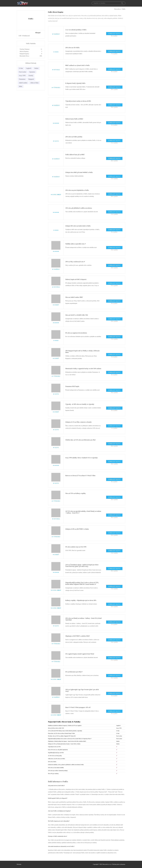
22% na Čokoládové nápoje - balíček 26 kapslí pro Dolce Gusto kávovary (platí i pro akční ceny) (82, 566)
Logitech (29, 68)
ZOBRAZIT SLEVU (114, 34)
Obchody (19, 864)
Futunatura (22, 79)
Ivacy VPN (22, 76)
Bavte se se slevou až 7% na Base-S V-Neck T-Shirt (80, 476)
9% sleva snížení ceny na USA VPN (76, 547)
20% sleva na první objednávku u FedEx (77, 190)
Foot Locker (23, 72)
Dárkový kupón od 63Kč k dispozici (76, 279)
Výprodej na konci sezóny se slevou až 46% (78, 101)
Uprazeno (32, 72)
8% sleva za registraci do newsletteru (76, 333)
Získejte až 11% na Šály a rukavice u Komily (78, 422)
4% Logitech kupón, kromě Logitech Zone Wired (80, 654)
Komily (31, 76)
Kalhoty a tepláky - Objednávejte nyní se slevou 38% (81, 600)
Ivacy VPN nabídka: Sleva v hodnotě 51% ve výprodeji (81, 458)
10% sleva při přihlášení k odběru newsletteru (79, 208)
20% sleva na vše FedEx (72, 48)
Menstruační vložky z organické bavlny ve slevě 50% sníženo (83, 369)
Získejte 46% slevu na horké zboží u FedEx (78, 226)
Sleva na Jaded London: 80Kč (74, 297)
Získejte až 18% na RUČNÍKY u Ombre (77, 529)
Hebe (21, 86)
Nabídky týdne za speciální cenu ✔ (76, 244)
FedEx (124, 9)
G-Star (21, 68)
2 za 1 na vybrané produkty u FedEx (76, 30)
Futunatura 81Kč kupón (72, 386)
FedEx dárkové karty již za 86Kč (75, 155)
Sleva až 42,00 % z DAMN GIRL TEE (77, 315)
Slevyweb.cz (117, 9)
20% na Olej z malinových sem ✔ (75, 262)
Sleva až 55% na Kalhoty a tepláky (76, 493)
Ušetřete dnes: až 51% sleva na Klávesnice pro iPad (80, 440)
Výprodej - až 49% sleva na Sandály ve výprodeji (80, 404)
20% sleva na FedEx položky (74, 137)
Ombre (36, 68)
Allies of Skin (34, 83)
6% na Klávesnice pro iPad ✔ (74, 672)
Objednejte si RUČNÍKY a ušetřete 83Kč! (78, 636)
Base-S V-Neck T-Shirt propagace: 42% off (78, 707)
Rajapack (31, 79)
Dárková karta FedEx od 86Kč (74, 119)
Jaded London (23, 83)
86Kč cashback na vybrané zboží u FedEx (78, 65)
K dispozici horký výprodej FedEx (75, 83)
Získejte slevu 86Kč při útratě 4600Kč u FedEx (79, 172)
